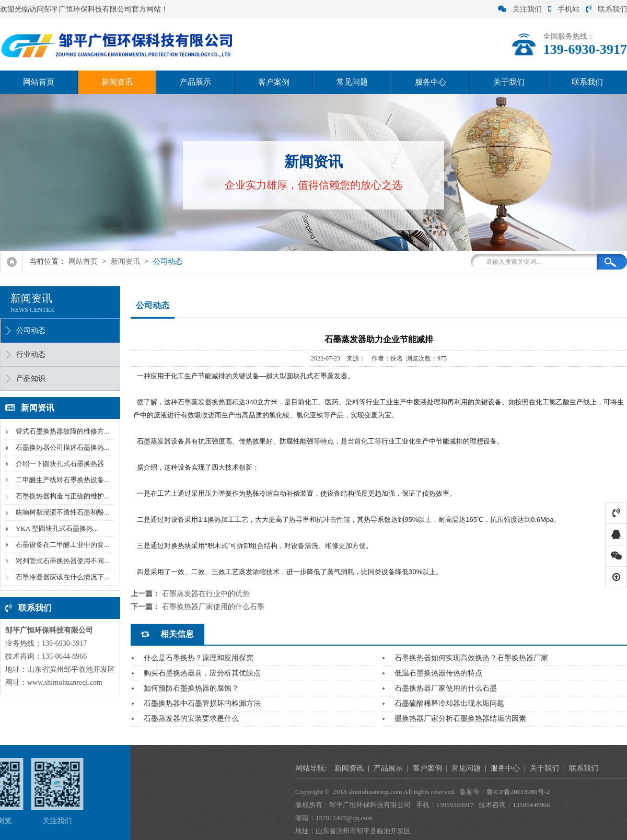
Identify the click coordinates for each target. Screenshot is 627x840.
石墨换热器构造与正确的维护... (61, 496)
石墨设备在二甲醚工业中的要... (61, 545)
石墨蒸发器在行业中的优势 (206, 594)
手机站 (564, 9)
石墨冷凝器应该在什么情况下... (61, 577)
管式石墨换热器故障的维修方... (61, 431)
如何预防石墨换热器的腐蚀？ (191, 688)
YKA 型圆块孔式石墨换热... (56, 528)
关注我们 (520, 9)
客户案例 (274, 82)
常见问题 (352, 82)
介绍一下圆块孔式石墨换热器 (59, 464)
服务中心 (431, 82)
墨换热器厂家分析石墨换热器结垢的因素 (460, 719)
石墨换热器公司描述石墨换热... (61, 447)
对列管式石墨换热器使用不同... (61, 561)
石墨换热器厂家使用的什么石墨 (213, 607)
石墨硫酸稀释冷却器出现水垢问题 (449, 703)
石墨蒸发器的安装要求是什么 (191, 719)
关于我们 (509, 82)
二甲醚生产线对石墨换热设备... (61, 480)
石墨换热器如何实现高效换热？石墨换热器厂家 (471, 658)
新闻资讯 (117, 82)
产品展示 (195, 82)
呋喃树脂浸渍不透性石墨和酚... (61, 512)
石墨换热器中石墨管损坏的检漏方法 (202, 703)
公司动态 (168, 261)
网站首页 (39, 82)
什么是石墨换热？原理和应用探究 (199, 658)
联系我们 (606, 9)
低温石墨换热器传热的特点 (438, 673)
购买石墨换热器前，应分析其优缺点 (202, 673)
